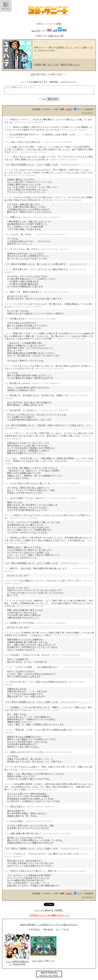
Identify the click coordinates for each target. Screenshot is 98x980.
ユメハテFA (37, 961)
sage (43, 99)
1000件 (69, 109)
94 (11, 433)
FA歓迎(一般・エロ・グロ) (46, 64)
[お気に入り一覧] (56, 36)
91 (11, 854)
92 (11, 730)
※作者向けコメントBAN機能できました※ (49, 915)
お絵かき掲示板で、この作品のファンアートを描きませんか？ (49, 925)
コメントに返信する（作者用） (49, 910)
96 (11, 170)
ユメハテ (36, 31)
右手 (55, 31)
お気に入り (41, 36)
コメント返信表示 (84, 109)
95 (11, 269)
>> (92, 113)
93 (11, 581)
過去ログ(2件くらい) (70, 64)
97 (11, 127)
